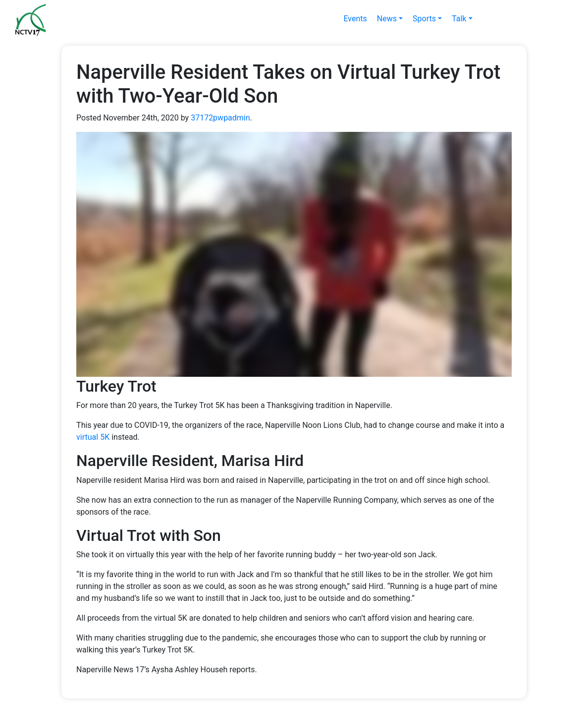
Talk (459, 19)
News (387, 19)
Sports (424, 19)
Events (355, 19)
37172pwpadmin (220, 118)
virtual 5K (93, 437)
